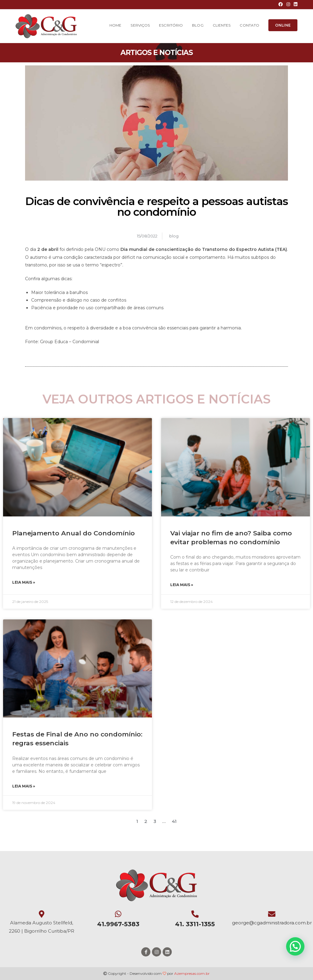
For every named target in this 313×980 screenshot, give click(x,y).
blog (174, 236)
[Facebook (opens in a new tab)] (281, 5)
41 (174, 821)
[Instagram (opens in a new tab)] (288, 5)
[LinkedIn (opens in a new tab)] (295, 5)
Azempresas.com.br (192, 973)
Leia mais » (24, 582)
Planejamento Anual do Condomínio (74, 533)
